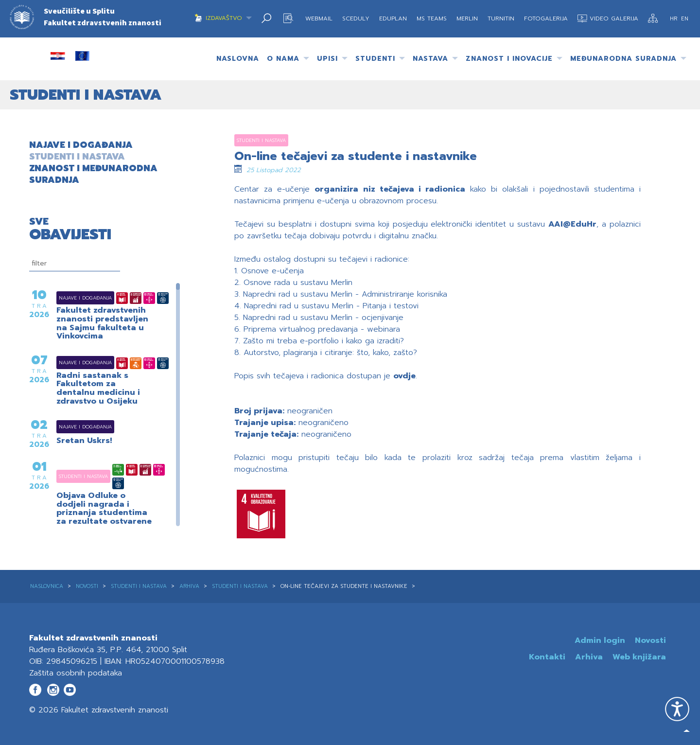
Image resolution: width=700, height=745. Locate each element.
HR (674, 19)
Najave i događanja (73, 298)
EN (685, 19)
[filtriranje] (75, 264)
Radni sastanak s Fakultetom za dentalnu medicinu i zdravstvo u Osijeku (98, 389)
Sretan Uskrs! (84, 441)
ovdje (404, 376)
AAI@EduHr (572, 224)
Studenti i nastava (71, 476)
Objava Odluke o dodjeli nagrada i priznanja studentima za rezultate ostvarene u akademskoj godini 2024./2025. (104, 517)
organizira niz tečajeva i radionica (390, 189)
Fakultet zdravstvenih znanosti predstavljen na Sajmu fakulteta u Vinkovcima (102, 323)
